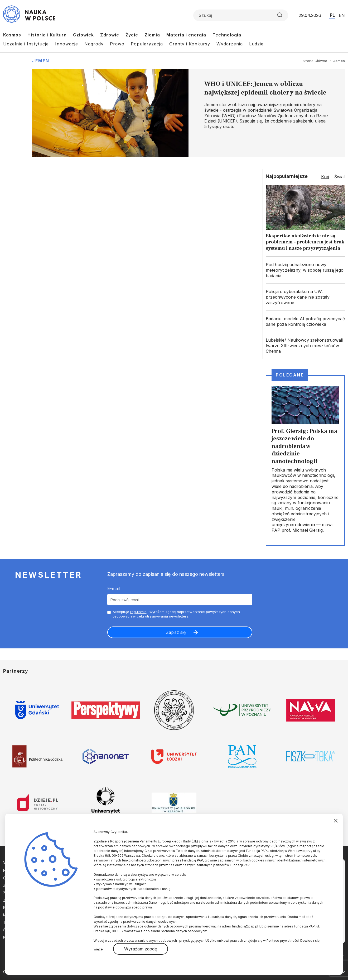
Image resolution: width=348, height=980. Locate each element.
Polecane (290, 375)
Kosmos (12, 35)
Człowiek (83, 35)
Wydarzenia (230, 44)
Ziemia (152, 35)
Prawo (117, 44)
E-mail (113, 588)
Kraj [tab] (325, 177)
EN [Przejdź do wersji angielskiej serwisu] (342, 15)
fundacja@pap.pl (245, 926)
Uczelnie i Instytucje (26, 44)
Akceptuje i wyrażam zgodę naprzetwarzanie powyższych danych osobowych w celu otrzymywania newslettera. (176, 614)
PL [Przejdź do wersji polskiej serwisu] (332, 15)
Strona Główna (315, 61)
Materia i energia (186, 35)
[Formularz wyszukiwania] (241, 15)
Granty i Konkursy (190, 44)
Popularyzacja (147, 44)
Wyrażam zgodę (141, 949)
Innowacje (67, 44)
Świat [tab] (340, 177)
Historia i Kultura (47, 35)
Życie (132, 35)
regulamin (138, 612)
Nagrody (94, 44)
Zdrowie (110, 35)
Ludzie (256, 44)
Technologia (227, 35)
